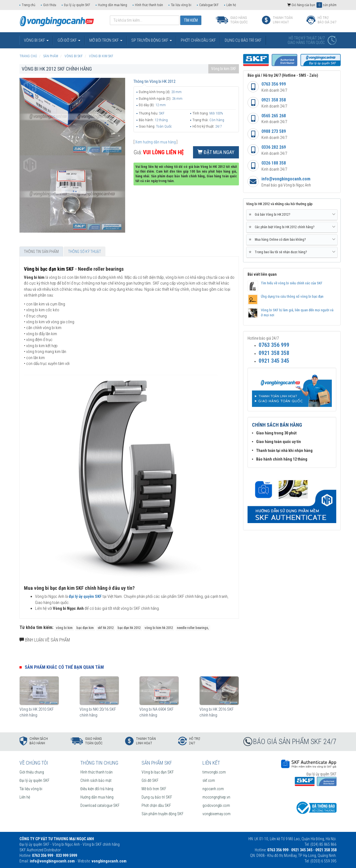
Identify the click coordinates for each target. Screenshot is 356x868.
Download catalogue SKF (100, 805)
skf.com (209, 780)
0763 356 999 (274, 84)
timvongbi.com (214, 772)
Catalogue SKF (209, 5)
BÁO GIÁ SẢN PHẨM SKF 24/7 (295, 742)
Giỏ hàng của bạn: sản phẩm (312, 5)
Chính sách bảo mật (96, 780)
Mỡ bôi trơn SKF (154, 789)
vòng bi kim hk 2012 (159, 628)
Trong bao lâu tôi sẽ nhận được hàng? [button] (292, 252)
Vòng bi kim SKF (224, 69)
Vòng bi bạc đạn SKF (158, 772)
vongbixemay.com (217, 814)
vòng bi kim (64, 628)
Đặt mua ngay (216, 152)
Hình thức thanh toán (149, 5)
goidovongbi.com (216, 805)
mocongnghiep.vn (216, 797)
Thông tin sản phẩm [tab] (41, 252)
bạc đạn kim (85, 628)
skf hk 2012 (106, 628)
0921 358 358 (274, 100)
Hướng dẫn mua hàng (113, 5)
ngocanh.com (213, 789)
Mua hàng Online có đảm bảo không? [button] (292, 240)
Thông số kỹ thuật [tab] (85, 252)
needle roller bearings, (193, 628)
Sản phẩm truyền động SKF (163, 814)
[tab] (292, 215)
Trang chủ (29, 5)
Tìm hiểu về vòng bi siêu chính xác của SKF (292, 283)
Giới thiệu (50, 5)
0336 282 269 (274, 147)
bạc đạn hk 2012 (129, 628)
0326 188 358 (274, 163)
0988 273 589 (274, 131)
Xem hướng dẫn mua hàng (155, 142)
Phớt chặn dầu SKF (156, 805)
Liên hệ (231, 5)
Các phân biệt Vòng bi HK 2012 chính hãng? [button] (292, 227)
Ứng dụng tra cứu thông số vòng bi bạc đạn (292, 296)
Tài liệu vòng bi (181, 5)
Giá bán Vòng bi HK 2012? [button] (292, 215)
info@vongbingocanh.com (286, 179)
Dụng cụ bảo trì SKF (157, 797)
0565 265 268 (274, 116)
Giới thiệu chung (32, 772)
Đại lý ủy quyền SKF (77, 5)
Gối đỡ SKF (150, 780)
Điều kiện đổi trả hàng (97, 789)
